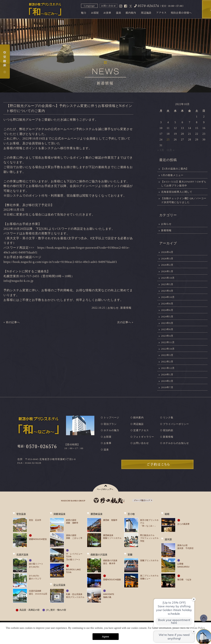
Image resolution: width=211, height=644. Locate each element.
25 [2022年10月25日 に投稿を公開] (168, 140)
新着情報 (126, 308)
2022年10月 (168, 349)
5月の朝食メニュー (172, 175)
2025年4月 (167, 291)
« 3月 (161, 150)
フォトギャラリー (144, 437)
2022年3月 (167, 355)
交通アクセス (141, 430)
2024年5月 (167, 317)
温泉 (106, 450)
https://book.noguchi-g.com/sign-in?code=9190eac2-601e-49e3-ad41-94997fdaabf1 (60, 262)
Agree (105, 637)
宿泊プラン (110, 424)
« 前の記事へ (12, 322)
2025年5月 (167, 284)
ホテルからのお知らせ (176, 443)
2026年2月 (167, 265)
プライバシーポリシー (176, 424)
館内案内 (139, 418)
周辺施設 (139, 424)
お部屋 (108, 437)
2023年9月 (167, 323)
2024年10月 (168, 297)
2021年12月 (168, 368)
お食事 (108, 443)
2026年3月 (167, 259)
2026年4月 (167, 252)
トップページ (111, 418)
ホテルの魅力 (111, 430)
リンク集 (168, 418)
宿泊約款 (168, 430)
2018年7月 (167, 387)
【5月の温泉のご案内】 (175, 169)
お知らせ (113, 308)
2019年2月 (167, 381)
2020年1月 (167, 375)
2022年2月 (167, 362)
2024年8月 (167, 304)
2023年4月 (167, 336)
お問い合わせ (141, 443)
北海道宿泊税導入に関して (177, 192)
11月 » (170, 150)
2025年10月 (168, 278)
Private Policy (197, 628)
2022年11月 (168, 342)
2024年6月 (167, 310)
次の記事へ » (125, 322)
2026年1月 (167, 271)
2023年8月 (167, 329)
